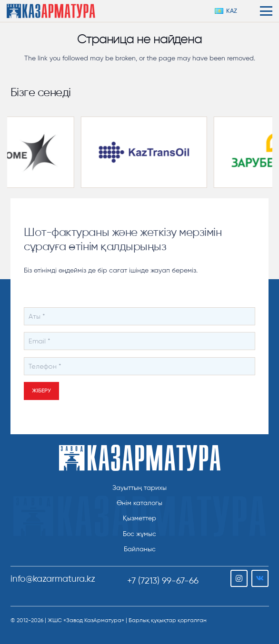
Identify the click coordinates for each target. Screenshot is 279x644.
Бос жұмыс (139, 534)
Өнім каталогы (139, 503)
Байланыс (140, 549)
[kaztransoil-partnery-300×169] (149, 152)
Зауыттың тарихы (139, 488)
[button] (230, 11)
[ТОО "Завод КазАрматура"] (140, 458)
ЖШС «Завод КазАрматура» (86, 620)
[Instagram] (239, 578)
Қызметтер (139, 518)
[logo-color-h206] (51, 11)
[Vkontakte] (260, 578)
